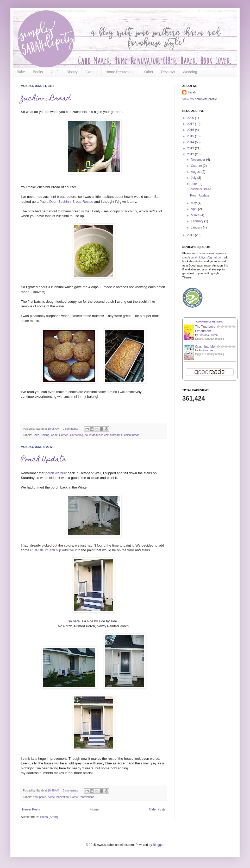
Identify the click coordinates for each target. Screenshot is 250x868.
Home (95, 809)
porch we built (56, 473)
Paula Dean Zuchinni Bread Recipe (66, 202)
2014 (191, 142)
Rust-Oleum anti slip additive (52, 550)
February (198, 221)
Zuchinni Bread (46, 99)
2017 (191, 124)
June (195, 184)
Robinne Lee (206, 350)
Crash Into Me (205, 347)
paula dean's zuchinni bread (102, 435)
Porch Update (44, 460)
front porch (40, 797)
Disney (72, 72)
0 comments (70, 429)
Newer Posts (31, 809)
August (196, 172)
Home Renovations (121, 72)
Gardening (77, 435)
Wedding (190, 72)
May (194, 203)
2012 (191, 154)
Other (149, 72)
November (199, 160)
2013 (191, 148)
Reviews (168, 72)
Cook (54, 435)
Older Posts (157, 809)
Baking (45, 435)
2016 (191, 130)
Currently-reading (210, 322)
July (194, 178)
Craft (55, 72)
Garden (92, 72)
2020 (191, 118)
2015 (191, 136)
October (197, 166)
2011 (191, 235)
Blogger (158, 845)
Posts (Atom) (49, 817)
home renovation (58, 797)
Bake (21, 72)
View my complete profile (200, 99)
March (196, 215)
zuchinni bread (130, 435)
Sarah (192, 92)
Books (38, 72)
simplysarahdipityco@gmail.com (203, 257)
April (194, 209)
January (197, 227)
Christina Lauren (208, 335)
